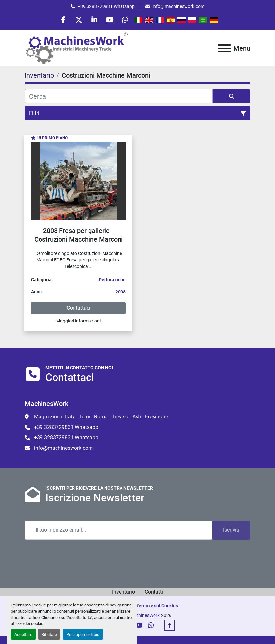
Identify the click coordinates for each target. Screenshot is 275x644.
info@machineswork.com (178, 6)
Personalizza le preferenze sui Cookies (138, 607)
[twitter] (78, 20)
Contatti (154, 593)
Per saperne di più (83, 634)
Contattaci (79, 309)
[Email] (119, 531)
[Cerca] (119, 97)
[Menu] (224, 49)
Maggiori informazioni (78, 322)
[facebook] (61, 20)
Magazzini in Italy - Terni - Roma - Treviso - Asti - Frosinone (101, 418)
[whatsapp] (128, 20)
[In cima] (170, 627)
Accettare (23, 634)
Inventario (123, 593)
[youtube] (111, 20)
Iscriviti (231, 531)
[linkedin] (94, 20)
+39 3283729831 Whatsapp (106, 6)
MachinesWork (145, 617)
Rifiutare (49, 634)
